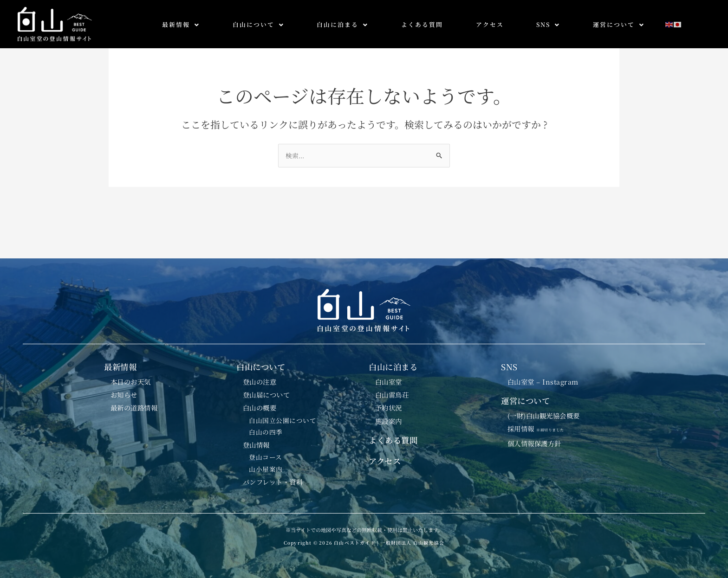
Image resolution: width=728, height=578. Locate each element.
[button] (181, 25)
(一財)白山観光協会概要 (547, 408)
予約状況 (390, 401)
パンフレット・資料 (276, 482)
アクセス (490, 24)
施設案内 (390, 415)
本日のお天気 (133, 372)
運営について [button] (619, 24)
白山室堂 (390, 372)
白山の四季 (267, 428)
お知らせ (125, 386)
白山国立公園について (284, 415)
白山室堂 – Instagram (546, 372)
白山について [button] (258, 24)
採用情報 (541, 422)
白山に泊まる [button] (342, 24)
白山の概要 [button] (261, 401)
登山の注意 (261, 372)
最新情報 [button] (181, 24)
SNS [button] (548, 24)
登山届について (269, 386)
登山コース (267, 455)
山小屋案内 (267, 468)
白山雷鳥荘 (394, 386)
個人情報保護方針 (537, 438)
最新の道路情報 (136, 401)
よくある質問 (422, 24)
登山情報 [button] (258, 441)
